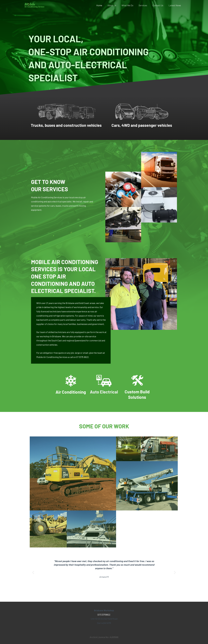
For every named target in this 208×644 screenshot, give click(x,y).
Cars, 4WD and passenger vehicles (142, 125)
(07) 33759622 (104, 615)
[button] (33, 578)
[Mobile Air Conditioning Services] (34, 5)
